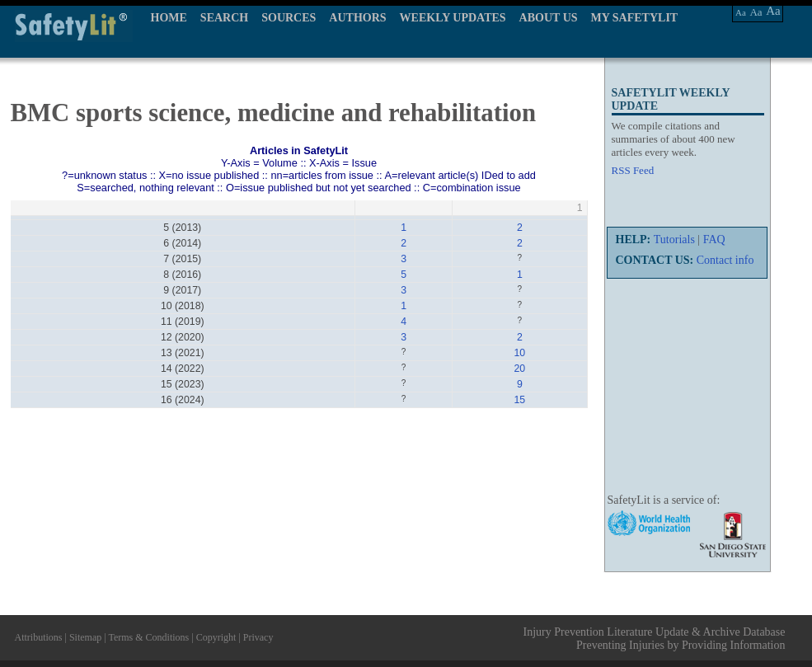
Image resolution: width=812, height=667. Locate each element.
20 (519, 369)
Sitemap (85, 637)
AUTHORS (357, 18)
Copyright (216, 637)
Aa (741, 12)
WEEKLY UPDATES (453, 18)
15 (519, 400)
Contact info (725, 260)
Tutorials (674, 240)
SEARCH (224, 18)
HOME (169, 18)
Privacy (258, 637)
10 (519, 353)
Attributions (39, 637)
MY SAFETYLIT (635, 18)
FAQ (714, 240)
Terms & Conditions (148, 637)
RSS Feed (633, 170)
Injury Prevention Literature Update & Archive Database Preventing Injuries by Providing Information (655, 639)
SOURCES (289, 18)
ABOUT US (549, 18)
